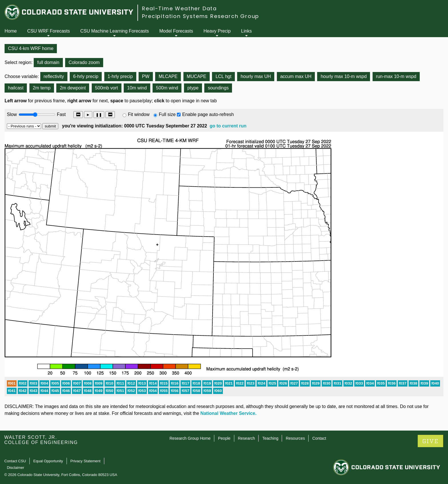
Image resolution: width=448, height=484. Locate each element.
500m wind (167, 88)
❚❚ (99, 115)
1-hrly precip (120, 76)
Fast (61, 114)
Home (11, 31)
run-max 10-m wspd (396, 76)
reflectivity (54, 76)
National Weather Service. (228, 413)
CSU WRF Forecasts (48, 31)
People (224, 438)
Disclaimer (16, 468)
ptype (193, 88)
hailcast (16, 88)
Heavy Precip (217, 31)
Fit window (139, 114)
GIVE (430, 441)
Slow (12, 114)
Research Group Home (190, 438)
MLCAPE (168, 76)
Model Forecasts (176, 31)
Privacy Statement (85, 461)
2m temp (42, 88)
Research (246, 438)
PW (146, 76)
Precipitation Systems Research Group (201, 16)
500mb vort (107, 88)
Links (246, 31)
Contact (319, 438)
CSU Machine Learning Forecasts (115, 31)
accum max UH (296, 76)
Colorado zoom (84, 62)
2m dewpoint (73, 88)
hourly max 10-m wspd (344, 76)
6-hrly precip (86, 76)
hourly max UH (256, 76)
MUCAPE (197, 76)
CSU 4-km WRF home (31, 48)
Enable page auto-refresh (208, 114)
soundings (218, 88)
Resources (295, 438)
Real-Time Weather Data (179, 8)
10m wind (137, 88)
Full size (167, 114)
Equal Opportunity (48, 461)
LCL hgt (223, 76)
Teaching (270, 438)
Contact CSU (15, 461)
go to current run (228, 126)
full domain (48, 62)
